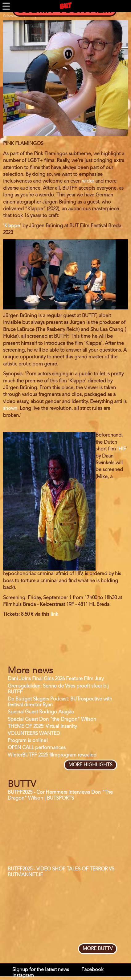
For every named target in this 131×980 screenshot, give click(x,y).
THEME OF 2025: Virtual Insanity (42, 727)
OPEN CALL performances (37, 748)
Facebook (92, 970)
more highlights (90, 765)
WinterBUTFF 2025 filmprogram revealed (52, 755)
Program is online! (28, 741)
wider (88, 181)
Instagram (23, 976)
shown (10, 409)
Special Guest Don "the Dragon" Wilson (52, 720)
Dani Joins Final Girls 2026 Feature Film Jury (56, 679)
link (54, 615)
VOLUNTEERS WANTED (34, 734)
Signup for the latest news (41, 970)
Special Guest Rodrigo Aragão (41, 712)
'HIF (122, 449)
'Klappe (12, 226)
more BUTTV (98, 949)
